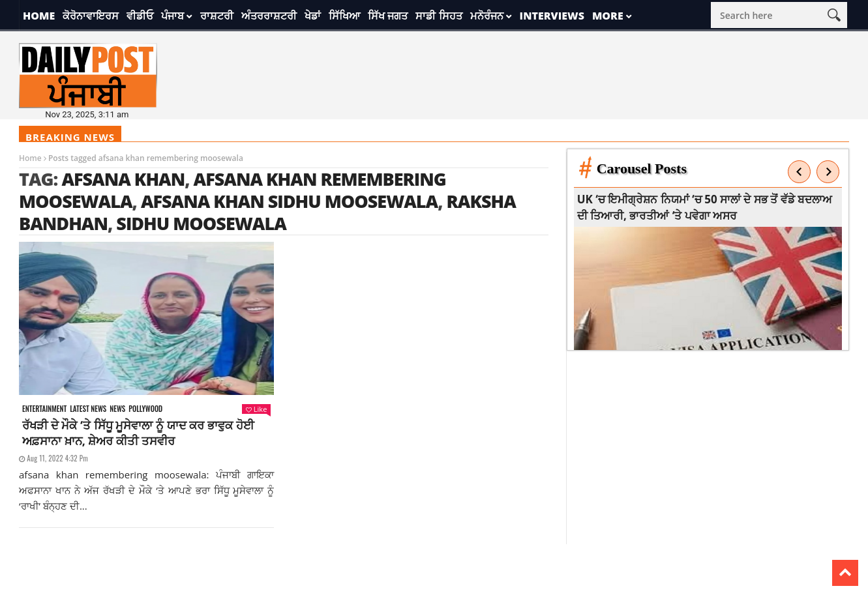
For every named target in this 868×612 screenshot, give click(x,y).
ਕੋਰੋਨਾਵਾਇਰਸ (91, 16)
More (608, 16)
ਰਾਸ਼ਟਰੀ (217, 16)
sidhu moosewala (201, 223)
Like (256, 409)
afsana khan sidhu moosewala (289, 201)
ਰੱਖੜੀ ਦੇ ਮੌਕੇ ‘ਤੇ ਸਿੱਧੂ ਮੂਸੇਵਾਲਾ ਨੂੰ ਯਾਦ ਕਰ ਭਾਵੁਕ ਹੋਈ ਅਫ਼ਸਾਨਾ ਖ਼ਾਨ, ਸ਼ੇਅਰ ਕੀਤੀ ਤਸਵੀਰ (138, 433)
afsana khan (123, 179)
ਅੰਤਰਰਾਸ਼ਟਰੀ (269, 16)
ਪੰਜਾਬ (172, 16)
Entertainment (44, 409)
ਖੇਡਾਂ (313, 16)
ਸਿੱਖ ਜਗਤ (388, 16)
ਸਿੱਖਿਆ (344, 16)
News (117, 409)
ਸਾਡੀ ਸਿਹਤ (439, 16)
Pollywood (145, 409)
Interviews (552, 16)
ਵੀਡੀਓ (140, 16)
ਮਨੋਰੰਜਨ (487, 16)
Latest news (88, 409)
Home (39, 16)
